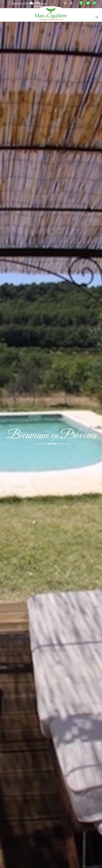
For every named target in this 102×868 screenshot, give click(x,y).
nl (72, 3)
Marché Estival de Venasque (19, 657)
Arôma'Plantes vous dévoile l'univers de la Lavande (29, 738)
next (95, 789)
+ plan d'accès (17, 755)
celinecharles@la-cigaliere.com (78, 261)
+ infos (17, 670)
